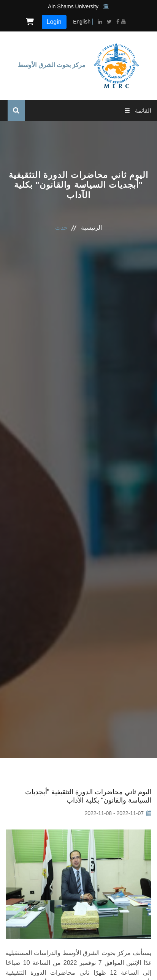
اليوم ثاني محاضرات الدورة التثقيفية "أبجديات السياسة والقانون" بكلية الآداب (88, 796)
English (82, 22)
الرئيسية (91, 228)
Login (54, 22)
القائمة (138, 111)
